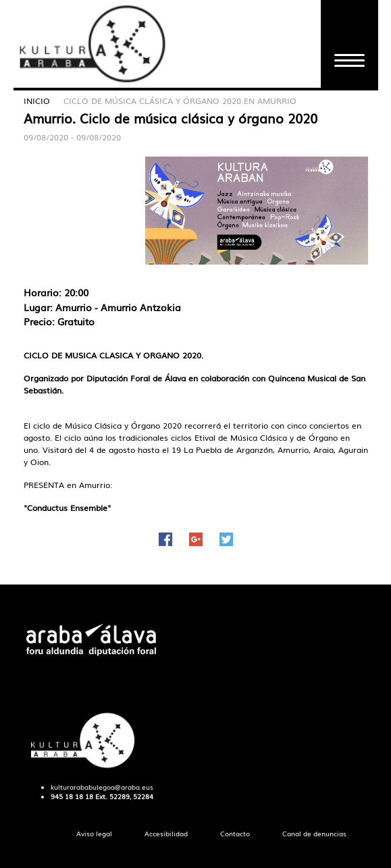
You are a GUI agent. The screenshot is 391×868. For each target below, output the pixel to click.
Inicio (37, 101)
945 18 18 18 (72, 796)
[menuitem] (94, 834)
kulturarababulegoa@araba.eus (102, 787)
